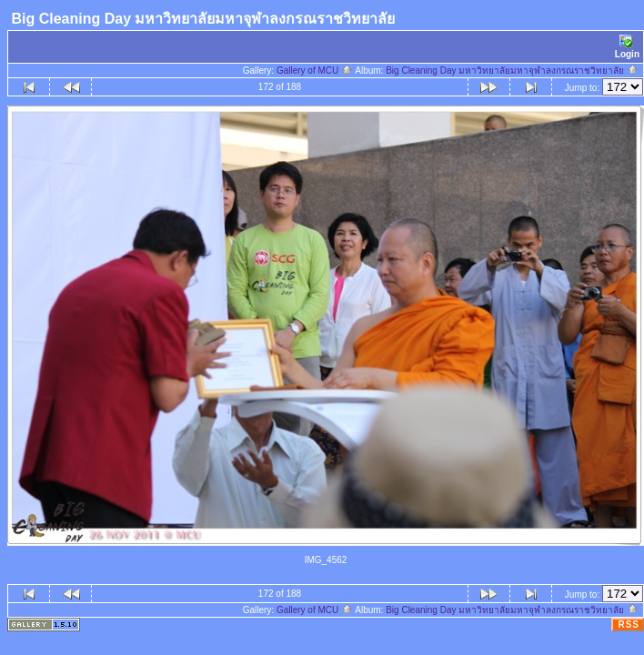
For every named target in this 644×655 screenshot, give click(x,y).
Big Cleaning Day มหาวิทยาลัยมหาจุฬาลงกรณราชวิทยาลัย (512, 71)
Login (627, 47)
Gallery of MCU (315, 71)
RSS (629, 625)
